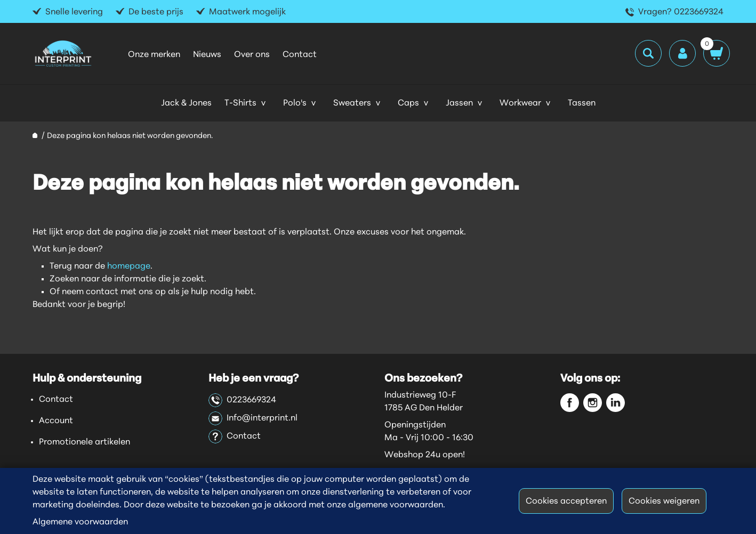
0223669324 (242, 400)
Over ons (252, 55)
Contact (300, 55)
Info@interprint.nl (253, 418)
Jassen (459, 103)
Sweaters (352, 103)
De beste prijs (156, 12)
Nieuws (207, 55)
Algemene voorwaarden (80, 522)
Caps (408, 103)
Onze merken (154, 55)
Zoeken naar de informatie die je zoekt (127, 279)
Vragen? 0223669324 (681, 12)
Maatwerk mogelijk (247, 12)
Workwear (520, 103)
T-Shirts (240, 103)
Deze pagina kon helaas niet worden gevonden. (130, 136)
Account (56, 421)
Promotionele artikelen (85, 442)
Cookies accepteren (566, 501)
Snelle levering (74, 12)
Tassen (582, 103)
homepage (129, 266)
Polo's (295, 103)
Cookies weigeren (664, 501)
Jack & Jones (186, 103)
